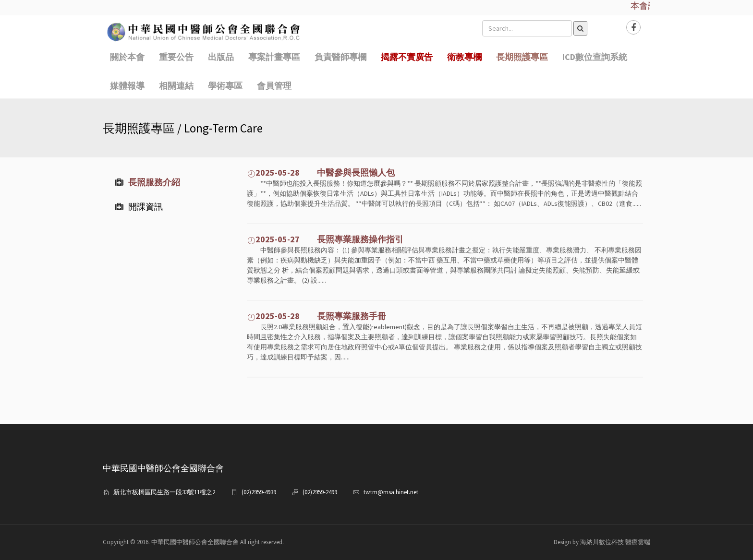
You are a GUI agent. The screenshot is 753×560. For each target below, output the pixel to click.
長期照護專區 (522, 57)
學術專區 (225, 86)
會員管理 (274, 86)
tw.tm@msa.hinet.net (391, 492)
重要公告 (176, 57)
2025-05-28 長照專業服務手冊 (316, 316)
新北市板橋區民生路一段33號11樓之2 (164, 492)
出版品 (221, 57)
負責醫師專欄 (340, 57)
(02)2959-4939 (259, 492)
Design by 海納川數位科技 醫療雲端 (602, 542)
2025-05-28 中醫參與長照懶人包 (321, 173)
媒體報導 (127, 86)
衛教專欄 (464, 57)
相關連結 (176, 86)
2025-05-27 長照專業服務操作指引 (325, 239)
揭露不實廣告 (407, 57)
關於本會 (127, 57)
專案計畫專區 (274, 57)
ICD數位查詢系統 (595, 57)
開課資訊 (139, 207)
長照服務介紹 (147, 182)
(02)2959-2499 (320, 492)
